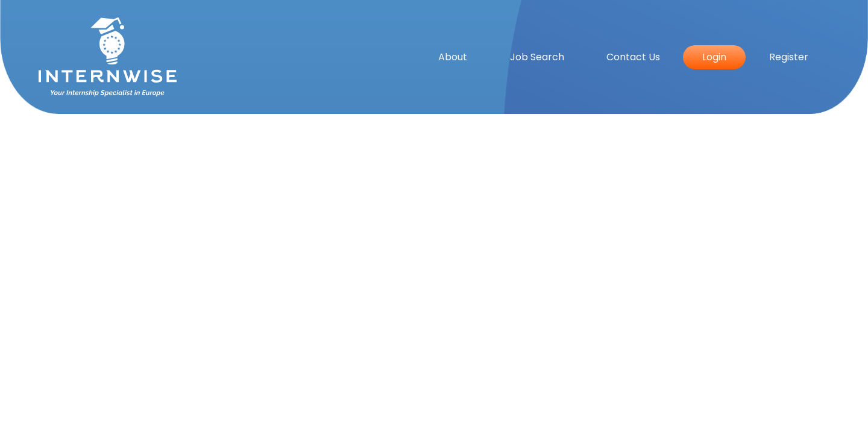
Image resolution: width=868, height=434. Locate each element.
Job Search (537, 57)
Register (789, 57)
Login (714, 57)
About (453, 57)
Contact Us (633, 57)
